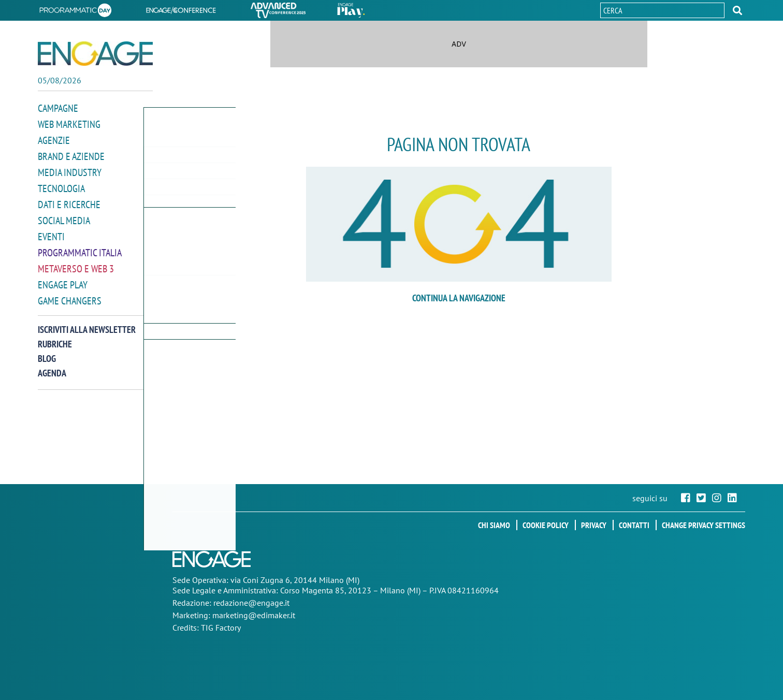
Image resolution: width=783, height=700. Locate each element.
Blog (47, 352)
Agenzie (54, 139)
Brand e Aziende (71, 155)
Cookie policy (546, 525)
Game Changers (70, 294)
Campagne (58, 108)
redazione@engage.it (251, 603)
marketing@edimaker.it (254, 615)
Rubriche (55, 337)
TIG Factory (221, 628)
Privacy (594, 525)
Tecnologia (61, 186)
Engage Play (63, 279)
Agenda (52, 366)
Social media (64, 217)
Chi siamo (494, 525)
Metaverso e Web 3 (76, 263)
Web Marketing (69, 123)
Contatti (634, 525)
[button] (737, 10)
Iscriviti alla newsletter (87, 323)
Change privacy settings (704, 525)
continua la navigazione (459, 298)
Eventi (51, 232)
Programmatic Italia (80, 248)
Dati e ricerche (69, 201)
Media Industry (70, 170)
